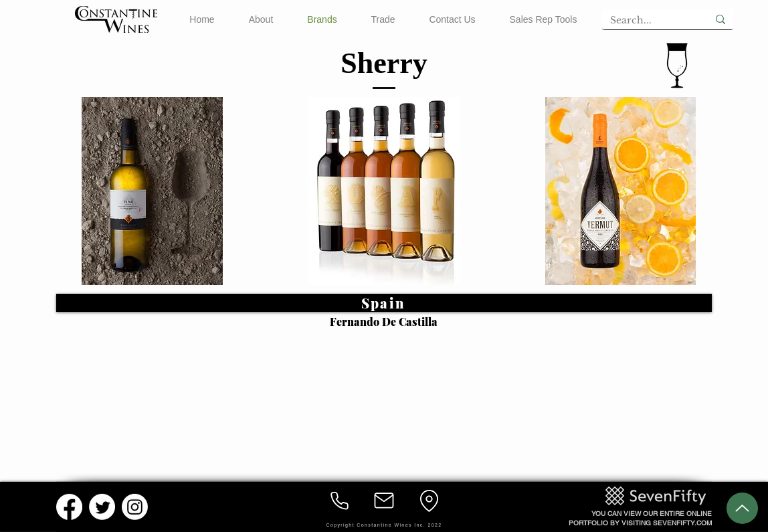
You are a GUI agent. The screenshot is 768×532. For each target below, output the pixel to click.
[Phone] (339, 501)
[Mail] (384, 501)
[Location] (429, 501)
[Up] (742, 508)
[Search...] (645, 21)
